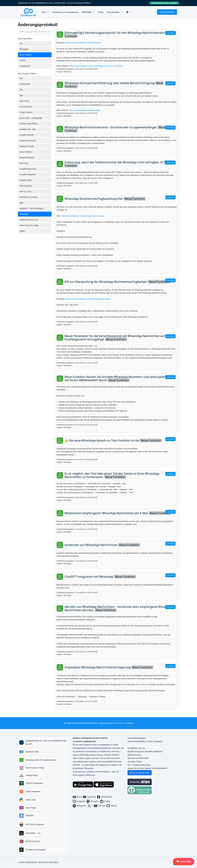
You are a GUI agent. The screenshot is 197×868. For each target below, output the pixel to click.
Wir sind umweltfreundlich (138, 758)
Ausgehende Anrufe (28, 169)
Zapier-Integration (33, 791)
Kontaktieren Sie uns (136, 748)
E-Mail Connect (26, 112)
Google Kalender (27, 135)
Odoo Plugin (31, 808)
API (21, 90)
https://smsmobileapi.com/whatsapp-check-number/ (83, 216)
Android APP (25, 84)
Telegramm (80, 806)
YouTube (100, 806)
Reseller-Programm (28, 174)
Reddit (105, 801)
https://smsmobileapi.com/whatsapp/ (85, 110)
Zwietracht (89, 797)
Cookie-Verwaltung (154, 741)
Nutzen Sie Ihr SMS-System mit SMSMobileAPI (147, 768)
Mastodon (93, 801)
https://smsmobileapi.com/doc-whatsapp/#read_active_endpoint (96, 66)
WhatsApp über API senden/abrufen (41, 760)
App (21, 95)
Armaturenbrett (167, 12)
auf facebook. (105, 797)
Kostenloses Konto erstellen (165, 3)
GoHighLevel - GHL (28, 129)
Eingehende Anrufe (28, 141)
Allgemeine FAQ (134, 755)
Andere (23, 60)
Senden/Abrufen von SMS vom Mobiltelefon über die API (46, 742)
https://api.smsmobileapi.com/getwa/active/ (83, 43)
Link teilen (170, 33)
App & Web (24, 101)
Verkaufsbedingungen (137, 738)
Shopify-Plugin (26, 180)
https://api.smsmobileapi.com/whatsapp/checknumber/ (88, 299)
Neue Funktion (26, 55)
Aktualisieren (25, 66)
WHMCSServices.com (29, 220)
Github (139, 762)
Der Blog (131, 762)
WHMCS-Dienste (33, 841)
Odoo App (24, 163)
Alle (21, 43)
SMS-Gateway (26, 186)
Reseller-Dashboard (154, 751)
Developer (87, 12)
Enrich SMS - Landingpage (31, 118)
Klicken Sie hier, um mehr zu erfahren (116, 723)
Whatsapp (24, 214)
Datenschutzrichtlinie (136, 741)
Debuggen (24, 49)
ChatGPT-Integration (34, 783)
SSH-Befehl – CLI (33, 833)
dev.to (77, 797)
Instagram (79, 801)
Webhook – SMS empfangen (32, 208)
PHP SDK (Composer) (35, 824)
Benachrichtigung (27, 158)
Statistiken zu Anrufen (29, 197)
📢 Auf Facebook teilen (140, 773)
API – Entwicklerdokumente (139, 765)
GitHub (112, 806)
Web (21, 203)
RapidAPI (30, 816)
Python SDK (31, 800)
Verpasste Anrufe (27, 146)
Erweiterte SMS (32, 752)
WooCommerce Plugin (29, 225)
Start (44, 12)
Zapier (22, 231)
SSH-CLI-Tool (25, 191)
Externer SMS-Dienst (28, 124)
